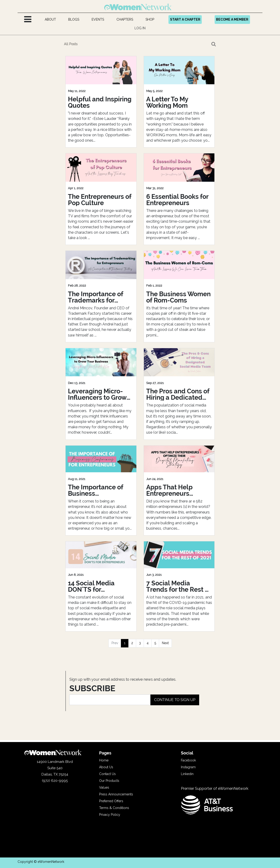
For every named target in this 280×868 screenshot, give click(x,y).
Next (165, 643)
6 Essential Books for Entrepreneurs (177, 200)
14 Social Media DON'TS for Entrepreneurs (91, 586)
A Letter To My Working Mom (167, 102)
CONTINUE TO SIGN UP (175, 700)
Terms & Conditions (114, 808)
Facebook (188, 760)
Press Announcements (116, 794)
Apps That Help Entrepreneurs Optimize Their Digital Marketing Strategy (178, 490)
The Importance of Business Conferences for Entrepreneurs (96, 490)
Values (104, 787)
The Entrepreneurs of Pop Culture (100, 200)
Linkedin (187, 774)
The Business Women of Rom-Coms (178, 297)
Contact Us (107, 774)
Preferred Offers (111, 801)
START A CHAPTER (185, 19)
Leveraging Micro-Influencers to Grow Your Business (97, 394)
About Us (106, 767)
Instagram (188, 767)
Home (104, 760)
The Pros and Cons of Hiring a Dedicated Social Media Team (178, 394)
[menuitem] (50, 20)
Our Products (109, 781)
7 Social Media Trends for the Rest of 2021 (179, 586)
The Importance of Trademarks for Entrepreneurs (96, 297)
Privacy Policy (110, 815)
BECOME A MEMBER (232, 19)
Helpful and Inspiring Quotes (100, 102)
